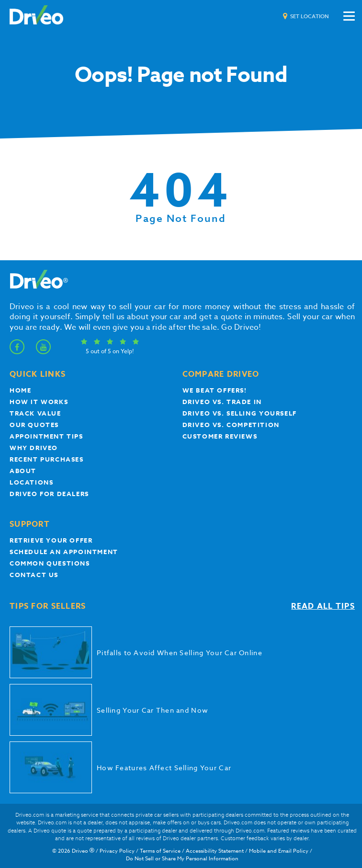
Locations (31, 482)
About (23, 471)
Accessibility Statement (215, 851)
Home (20, 390)
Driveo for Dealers (49, 494)
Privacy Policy (117, 851)
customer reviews (220, 436)
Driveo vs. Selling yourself (240, 413)
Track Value (35, 413)
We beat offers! (215, 390)
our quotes (34, 425)
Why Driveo (34, 448)
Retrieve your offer (51, 540)
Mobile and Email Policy (279, 851)
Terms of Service (160, 851)
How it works (39, 402)
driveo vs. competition (231, 425)
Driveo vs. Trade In (222, 402)
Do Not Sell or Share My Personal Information (182, 859)
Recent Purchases (47, 459)
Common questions (50, 563)
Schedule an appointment (64, 552)
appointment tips (46, 436)
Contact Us (34, 575)
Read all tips (323, 606)
